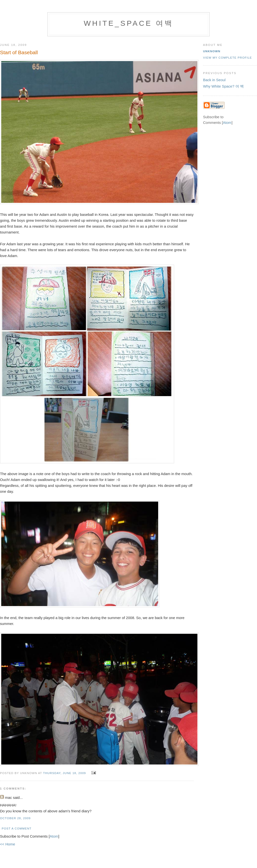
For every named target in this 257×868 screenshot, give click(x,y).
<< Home (8, 844)
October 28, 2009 (15, 818)
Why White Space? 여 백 (223, 86)
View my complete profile (227, 58)
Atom (54, 836)
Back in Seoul (214, 80)
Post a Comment (17, 828)
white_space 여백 (128, 23)
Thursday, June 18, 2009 (65, 773)
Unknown (212, 51)
